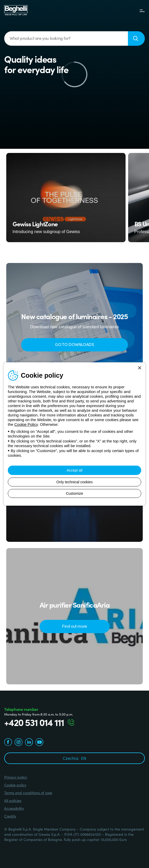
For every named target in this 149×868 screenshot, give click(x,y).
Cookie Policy (26, 424)
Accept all (75, 470)
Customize (74, 493)
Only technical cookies (74, 482)
